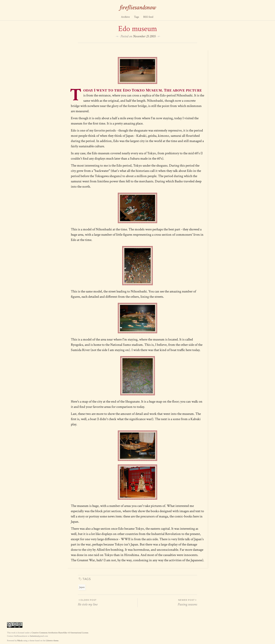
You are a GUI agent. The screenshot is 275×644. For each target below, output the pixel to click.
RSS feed (148, 17)
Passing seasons (167, 602)
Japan (82, 587)
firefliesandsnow (138, 7)
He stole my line (108, 602)
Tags (137, 17)
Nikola (20, 641)
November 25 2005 (144, 36)
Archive (125, 17)
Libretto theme (52, 641)
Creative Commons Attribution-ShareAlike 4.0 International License (60, 633)
